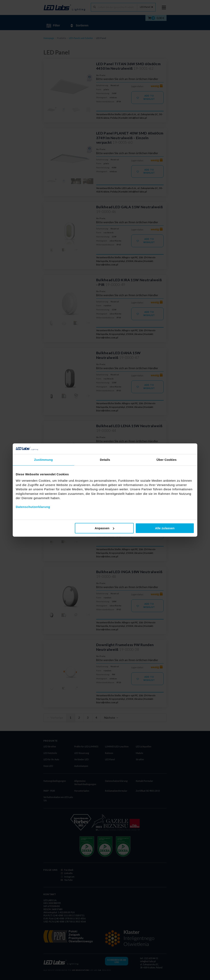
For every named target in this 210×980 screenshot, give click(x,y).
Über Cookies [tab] (167, 460)
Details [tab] (105, 460)
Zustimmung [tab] (44, 460)
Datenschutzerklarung (33, 507)
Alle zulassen (165, 528)
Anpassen (105, 528)
